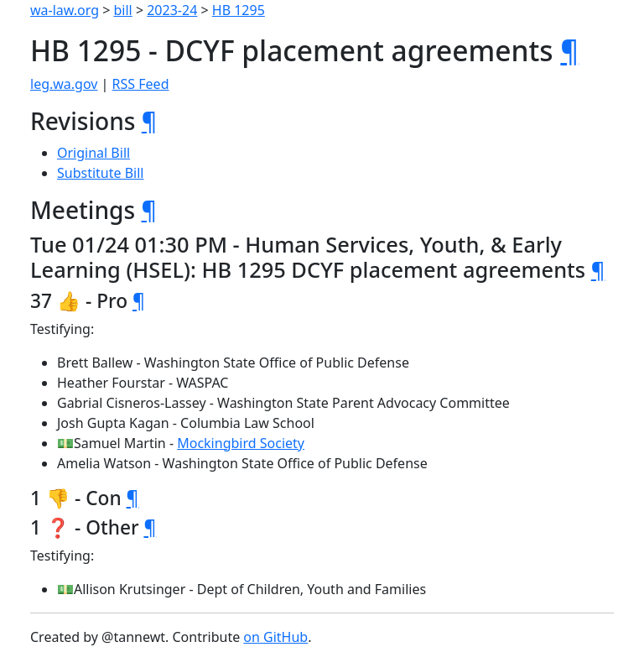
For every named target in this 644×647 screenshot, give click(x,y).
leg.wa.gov (64, 84)
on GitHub (275, 637)
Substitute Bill (101, 173)
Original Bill (93, 153)
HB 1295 (239, 10)
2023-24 (172, 10)
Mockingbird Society (241, 443)
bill (123, 10)
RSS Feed (141, 84)
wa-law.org (65, 10)
